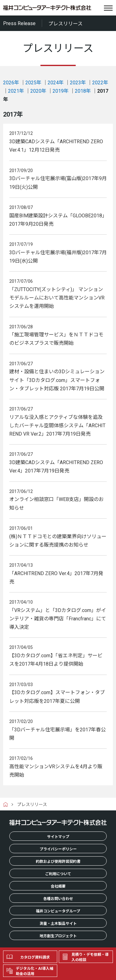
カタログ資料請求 (35, 957)
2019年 (61, 91)
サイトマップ (58, 837)
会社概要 (58, 886)
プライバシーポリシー (58, 849)
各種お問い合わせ (58, 899)
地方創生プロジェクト (58, 936)
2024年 (56, 83)
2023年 (78, 83)
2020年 (38, 91)
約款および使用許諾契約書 (58, 862)
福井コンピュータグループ (58, 911)
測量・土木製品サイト (58, 924)
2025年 (33, 83)
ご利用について (58, 874)
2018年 (83, 91)
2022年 (100, 83)
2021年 (16, 91)
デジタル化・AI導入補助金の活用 (34, 971)
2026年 (11, 83)
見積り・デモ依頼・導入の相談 (90, 957)
